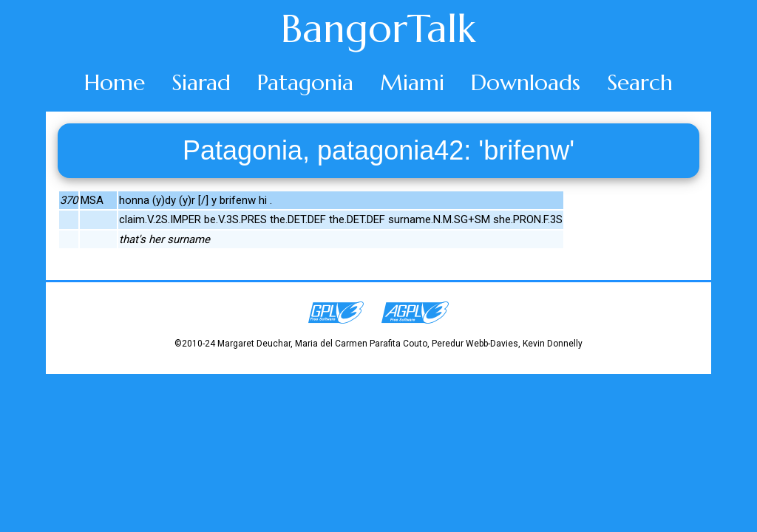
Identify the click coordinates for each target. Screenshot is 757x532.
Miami (412, 82)
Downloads (526, 82)
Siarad (201, 82)
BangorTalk (378, 29)
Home (115, 82)
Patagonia (305, 82)
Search (640, 82)
